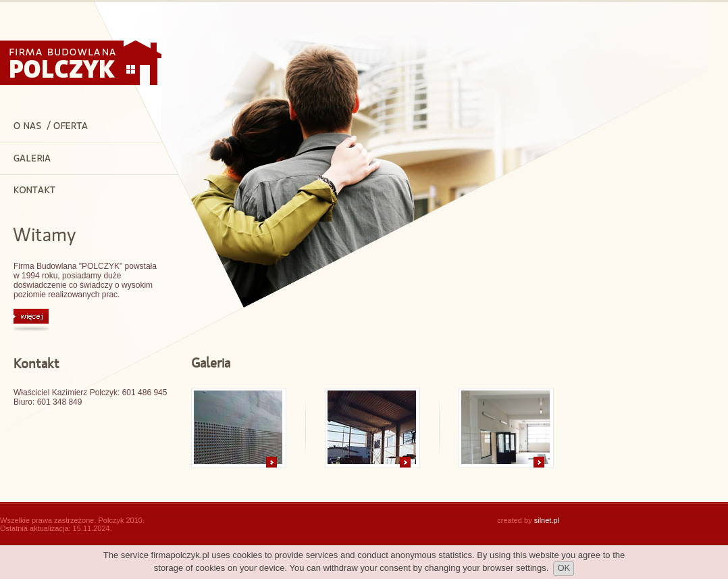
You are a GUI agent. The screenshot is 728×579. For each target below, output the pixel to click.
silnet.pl (547, 520)
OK (564, 568)
